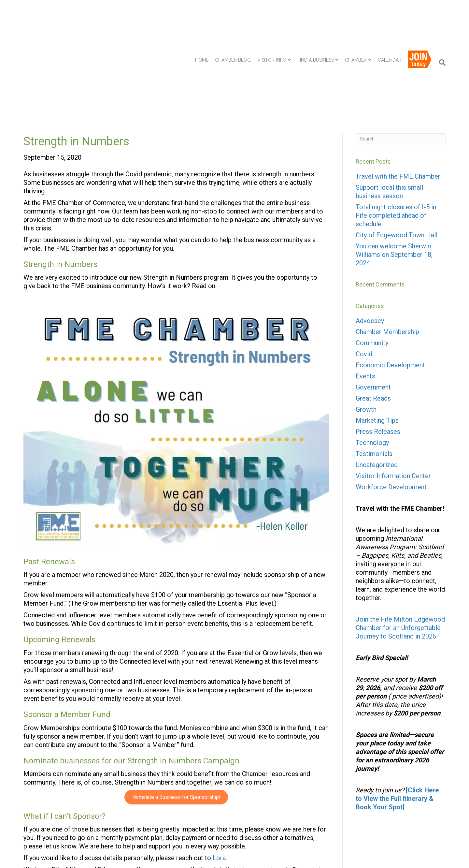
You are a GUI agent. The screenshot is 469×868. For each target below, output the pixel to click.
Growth (366, 342)
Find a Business (316, 26)
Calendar (390, 26)
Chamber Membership (85, 832)
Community (372, 275)
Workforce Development (391, 419)
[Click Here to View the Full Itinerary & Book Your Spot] (397, 731)
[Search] (441, 28)
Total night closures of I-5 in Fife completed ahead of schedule (396, 148)
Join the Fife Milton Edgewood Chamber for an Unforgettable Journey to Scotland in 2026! (400, 560)
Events (365, 308)
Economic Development (390, 297)
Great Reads (373, 331)
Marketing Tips (377, 353)
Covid (364, 286)
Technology (372, 375)
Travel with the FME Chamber (398, 109)
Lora (219, 790)
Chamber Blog (233, 26)
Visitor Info (272, 26)
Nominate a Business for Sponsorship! (176, 729)
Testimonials (374, 386)
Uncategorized (377, 397)
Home (202, 26)
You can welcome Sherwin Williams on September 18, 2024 (394, 187)
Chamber (356, 26)
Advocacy (370, 253)
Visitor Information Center (393, 408)
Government (373, 319)
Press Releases (378, 364)
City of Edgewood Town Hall (397, 167)
